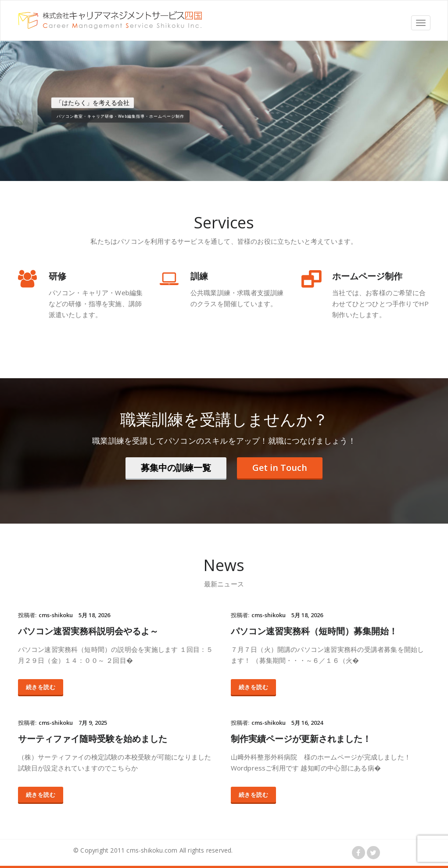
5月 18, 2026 (94, 615)
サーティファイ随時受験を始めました (93, 739)
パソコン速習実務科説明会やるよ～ (88, 631)
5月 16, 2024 (307, 723)
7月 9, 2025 (93, 723)
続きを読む (41, 687)
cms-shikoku (56, 615)
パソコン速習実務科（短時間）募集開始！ (314, 631)
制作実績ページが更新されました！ (301, 739)
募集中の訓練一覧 (176, 468)
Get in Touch (280, 468)
